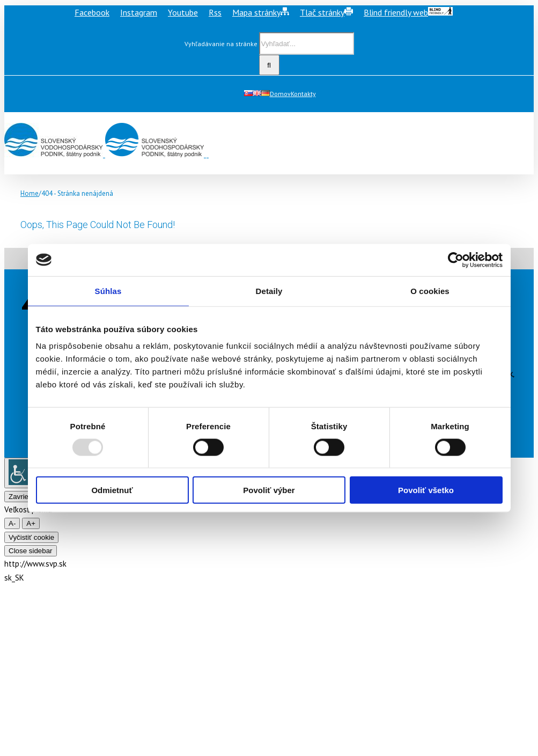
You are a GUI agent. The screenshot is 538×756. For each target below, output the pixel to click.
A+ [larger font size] (31, 523)
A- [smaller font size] (12, 523)
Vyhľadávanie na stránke (221, 44)
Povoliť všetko (426, 490)
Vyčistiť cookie (31, 537)
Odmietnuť (112, 490)
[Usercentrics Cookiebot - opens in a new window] (456, 260)
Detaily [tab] (269, 291)
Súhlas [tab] (108, 291)
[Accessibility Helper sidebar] (21, 473)
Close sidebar (31, 551)
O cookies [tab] (430, 291)
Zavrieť (20, 497)
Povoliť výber (269, 490)
